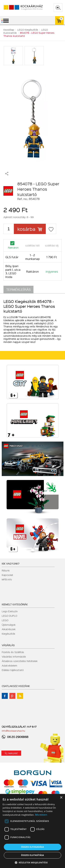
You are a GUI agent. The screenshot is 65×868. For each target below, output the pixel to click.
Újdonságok (9, 625)
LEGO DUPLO (9, 616)
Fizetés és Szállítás (13, 652)
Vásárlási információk (14, 657)
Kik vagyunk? (11, 564)
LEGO (5, 620)
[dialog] (32, 831)
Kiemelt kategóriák (15, 604)
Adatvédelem (9, 665)
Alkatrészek (9, 629)
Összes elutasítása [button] (33, 855)
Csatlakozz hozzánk (16, 686)
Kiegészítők (8, 634)
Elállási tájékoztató (13, 670)
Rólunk (6, 570)
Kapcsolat (7, 575)
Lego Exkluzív (10, 611)
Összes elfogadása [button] (33, 847)
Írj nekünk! (11, 753)
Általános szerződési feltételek (20, 661)
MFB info (7, 579)
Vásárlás (8, 645)
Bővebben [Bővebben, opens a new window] (41, 815)
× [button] (61, 798)
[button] (33, 862)
